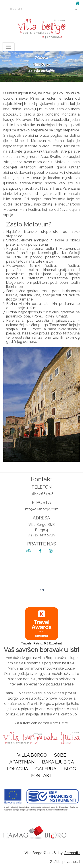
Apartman (22, 762)
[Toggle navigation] (8, 47)
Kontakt (41, 776)
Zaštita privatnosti (65, 862)
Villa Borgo (32, 755)
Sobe (60, 755)
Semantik (72, 853)
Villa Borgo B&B (42, 578)
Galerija (46, 769)
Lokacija (18, 769)
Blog (70, 769)
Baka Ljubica (58, 762)
